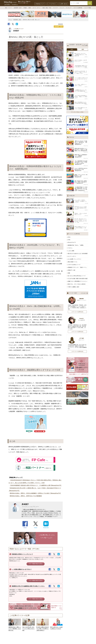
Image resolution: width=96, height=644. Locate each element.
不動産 (25, 8)
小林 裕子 (86, 106)
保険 (30, 8)
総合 (72, 49)
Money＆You (86, 142)
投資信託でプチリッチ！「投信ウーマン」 (78, 258)
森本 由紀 (86, 210)
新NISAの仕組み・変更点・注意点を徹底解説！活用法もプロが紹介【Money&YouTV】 (35, 493)
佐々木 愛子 (86, 73)
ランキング (69, 8)
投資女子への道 (72, 260)
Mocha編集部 (86, 61)
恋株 (70, 263)
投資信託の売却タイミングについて (22, 554)
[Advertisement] (77, 32)
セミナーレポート (73, 248)
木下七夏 (77, 328)
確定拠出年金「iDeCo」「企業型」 (77, 237)
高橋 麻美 (77, 288)
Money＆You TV (72, 235)
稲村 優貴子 (86, 223)
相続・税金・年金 (47, 8)
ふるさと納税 (72, 242)
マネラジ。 (71, 240)
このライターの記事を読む (77, 300)
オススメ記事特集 (78, 8)
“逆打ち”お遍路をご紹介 (74, 276)
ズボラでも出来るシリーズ (75, 255)
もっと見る (85, 46)
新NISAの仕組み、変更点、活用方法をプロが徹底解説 (26, 496)
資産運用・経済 (18, 8)
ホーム (10, 20)
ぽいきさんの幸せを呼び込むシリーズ (77, 265)
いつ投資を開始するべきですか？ (22, 569)
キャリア (55, 8)
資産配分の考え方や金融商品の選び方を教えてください (28, 586)
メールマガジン (53, 4)
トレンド (62, 8)
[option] (21, 14)
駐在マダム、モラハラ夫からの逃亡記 (77, 273)
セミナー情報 (88, 8)
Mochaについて (40, 4)
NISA (70, 230)
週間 (83, 49)
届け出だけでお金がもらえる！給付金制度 (78, 245)
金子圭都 (86, 199)
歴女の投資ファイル (73, 253)
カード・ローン (36, 8)
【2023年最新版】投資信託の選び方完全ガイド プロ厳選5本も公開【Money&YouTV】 (36, 485)
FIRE (70, 232)
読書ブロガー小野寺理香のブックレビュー (78, 271)
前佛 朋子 (86, 205)
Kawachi (77, 308)
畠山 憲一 (86, 56)
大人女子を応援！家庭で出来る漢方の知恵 (78, 268)
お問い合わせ (64, 4)
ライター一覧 (85, 282)
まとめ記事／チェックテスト (75, 250)
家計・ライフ (8, 8)
